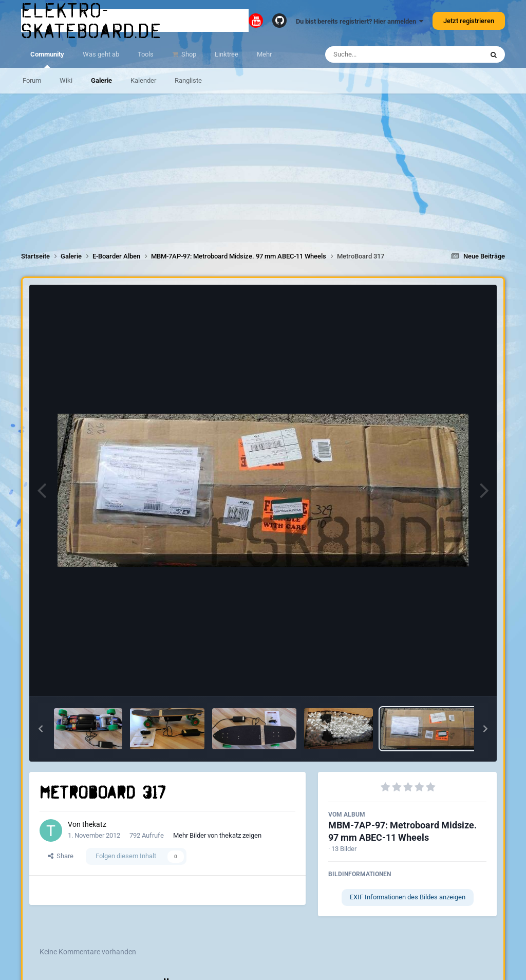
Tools (146, 54)
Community (47, 59)
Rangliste (188, 80)
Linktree (227, 54)
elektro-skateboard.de (91, 21)
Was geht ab (101, 54)
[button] (41, 729)
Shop (188, 54)
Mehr (264, 54)
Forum (32, 80)
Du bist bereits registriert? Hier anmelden (360, 21)
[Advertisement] (263, 165)
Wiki (66, 80)
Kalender (143, 80)
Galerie (101, 80)
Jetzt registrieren (469, 21)
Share (61, 856)
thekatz (94, 824)
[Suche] (384, 54)
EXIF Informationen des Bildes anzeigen (408, 897)
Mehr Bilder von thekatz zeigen (217, 835)
